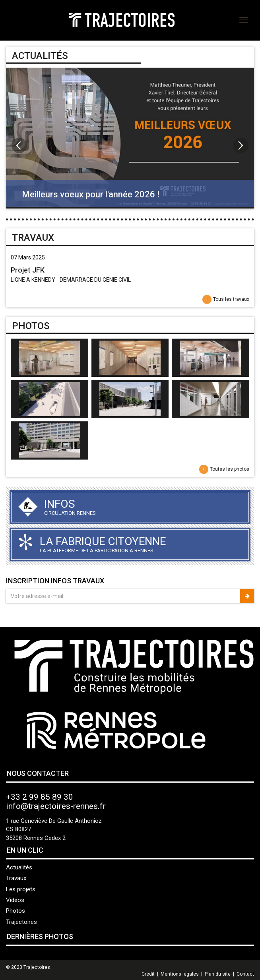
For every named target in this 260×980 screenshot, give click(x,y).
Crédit (148, 974)
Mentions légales (180, 974)
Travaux (16, 878)
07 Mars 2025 (28, 257)
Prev (19, 145)
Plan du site (218, 974)
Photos (16, 911)
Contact (245, 974)
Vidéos (15, 900)
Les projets (21, 889)
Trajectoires (21, 922)
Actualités (19, 867)
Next (241, 145)
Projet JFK (28, 270)
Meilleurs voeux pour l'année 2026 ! (91, 194)
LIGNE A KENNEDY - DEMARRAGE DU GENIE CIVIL (71, 280)
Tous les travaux (231, 299)
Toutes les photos (230, 469)
